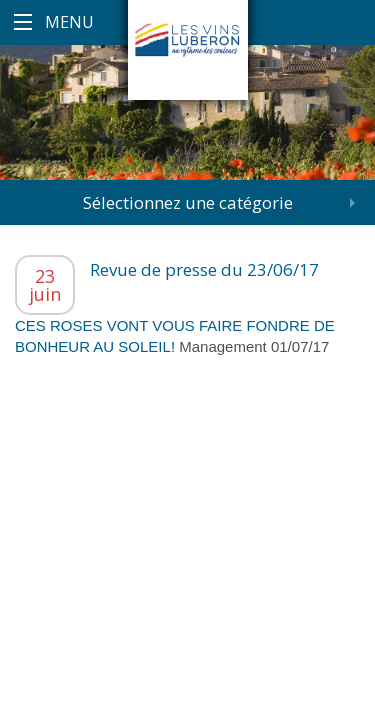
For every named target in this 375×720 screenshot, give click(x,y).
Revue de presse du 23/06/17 (204, 269)
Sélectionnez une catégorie (188, 202)
